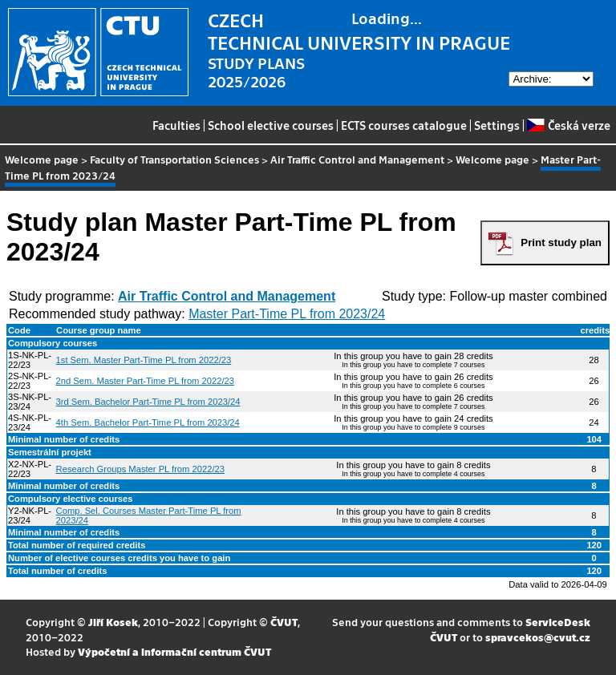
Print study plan (561, 243)
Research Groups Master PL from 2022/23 (140, 469)
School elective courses (271, 125)
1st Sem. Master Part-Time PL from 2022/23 (144, 360)
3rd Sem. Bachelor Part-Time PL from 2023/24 (148, 402)
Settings (497, 125)
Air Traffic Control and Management (357, 159)
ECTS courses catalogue (404, 125)
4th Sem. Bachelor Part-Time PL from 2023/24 (148, 422)
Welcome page (42, 159)
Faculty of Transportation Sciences (174, 159)
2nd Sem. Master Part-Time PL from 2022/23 (145, 381)
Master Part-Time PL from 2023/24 (287, 314)
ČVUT (284, 622)
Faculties (176, 125)
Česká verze (568, 125)
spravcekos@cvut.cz (538, 637)
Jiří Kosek (113, 622)
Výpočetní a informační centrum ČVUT (174, 651)
